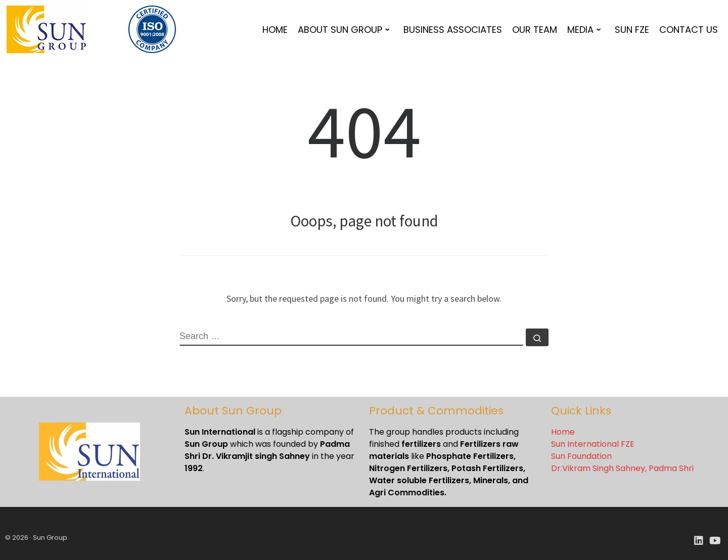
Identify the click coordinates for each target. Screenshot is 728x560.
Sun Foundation (581, 456)
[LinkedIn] (699, 541)
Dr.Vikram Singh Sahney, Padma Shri (622, 468)
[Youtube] (715, 541)
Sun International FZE (593, 444)
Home (563, 432)
